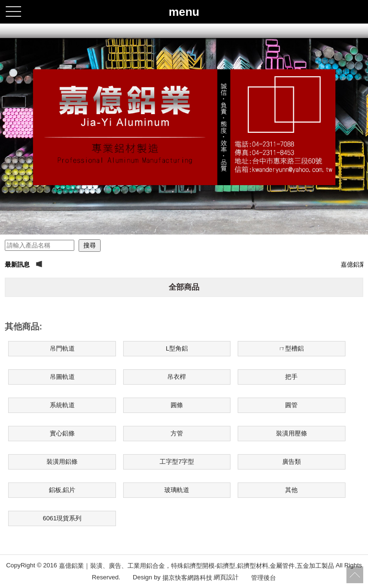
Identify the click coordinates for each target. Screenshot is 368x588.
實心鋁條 (62, 433)
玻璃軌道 (177, 490)
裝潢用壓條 (292, 433)
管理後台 (264, 577)
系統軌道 (62, 405)
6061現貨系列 (62, 518)
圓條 (177, 405)
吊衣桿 (177, 377)
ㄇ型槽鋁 (291, 348)
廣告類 (292, 462)
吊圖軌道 (62, 377)
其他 (291, 490)
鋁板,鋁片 (62, 490)
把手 (291, 377)
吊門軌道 (62, 348)
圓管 (291, 405)
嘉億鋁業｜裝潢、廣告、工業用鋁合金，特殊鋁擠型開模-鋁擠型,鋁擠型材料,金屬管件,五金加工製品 (196, 566)
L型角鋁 (177, 348)
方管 (177, 433)
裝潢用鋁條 (62, 462)
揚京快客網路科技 (187, 577)
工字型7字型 (177, 462)
